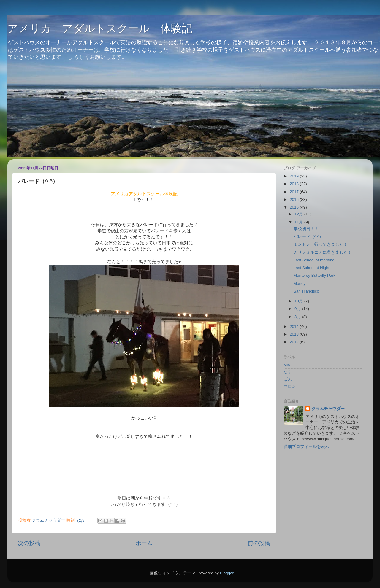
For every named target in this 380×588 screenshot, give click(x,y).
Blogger (227, 573)
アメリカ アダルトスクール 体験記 (100, 28)
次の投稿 (29, 543)
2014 (295, 326)
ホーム (144, 543)
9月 (298, 309)
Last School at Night (312, 268)
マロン (290, 386)
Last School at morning (314, 260)
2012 (295, 342)
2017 (295, 192)
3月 (298, 317)
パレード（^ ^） (308, 237)
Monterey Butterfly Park (315, 275)
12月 (299, 214)
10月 (299, 301)
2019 (295, 176)
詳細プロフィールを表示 (306, 447)
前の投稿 (259, 543)
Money (300, 283)
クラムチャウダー (328, 409)
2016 (295, 200)
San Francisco (306, 291)
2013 (295, 334)
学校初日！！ (306, 229)
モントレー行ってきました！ (321, 244)
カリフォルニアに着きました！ (323, 252)
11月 (299, 222)
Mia (287, 365)
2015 (295, 207)
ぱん (288, 379)
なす (288, 372)
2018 (295, 184)
